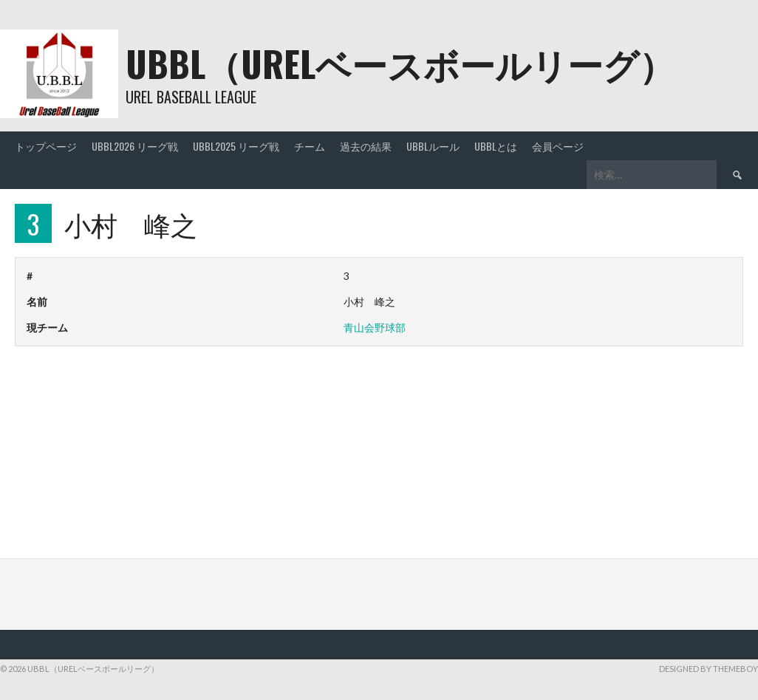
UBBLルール (433, 146)
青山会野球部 (375, 327)
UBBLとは (496, 146)
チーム (310, 146)
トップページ (46, 146)
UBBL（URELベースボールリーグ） (400, 63)
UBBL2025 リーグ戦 (236, 146)
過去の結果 (366, 146)
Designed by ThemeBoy (709, 669)
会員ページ (558, 146)
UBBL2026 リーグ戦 (135, 146)
